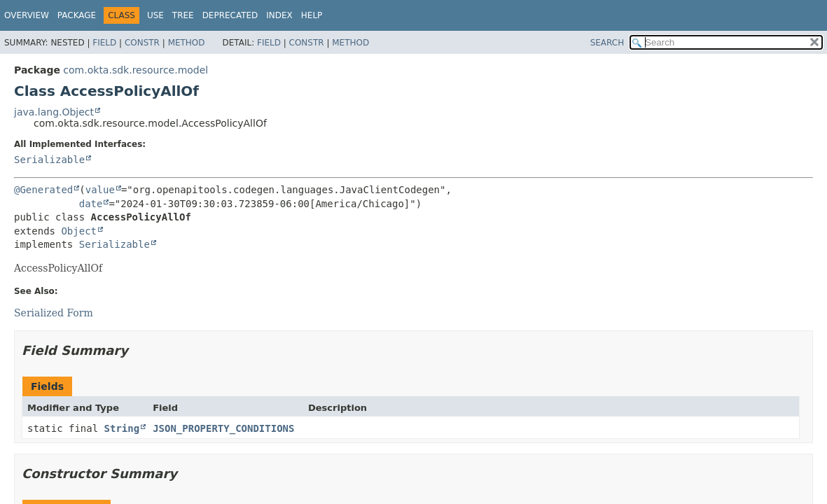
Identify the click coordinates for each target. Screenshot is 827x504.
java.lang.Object (54, 112)
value (100, 190)
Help (312, 15)
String (122, 428)
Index (279, 15)
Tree (183, 15)
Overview (27, 15)
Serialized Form (54, 313)
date (91, 204)
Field (104, 43)
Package (77, 15)
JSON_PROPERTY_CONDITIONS (223, 428)
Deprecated (230, 15)
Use (155, 15)
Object (79, 231)
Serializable (49, 160)
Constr (142, 43)
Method (187, 43)
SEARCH (607, 43)
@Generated (43, 190)
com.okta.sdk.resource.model (135, 70)
